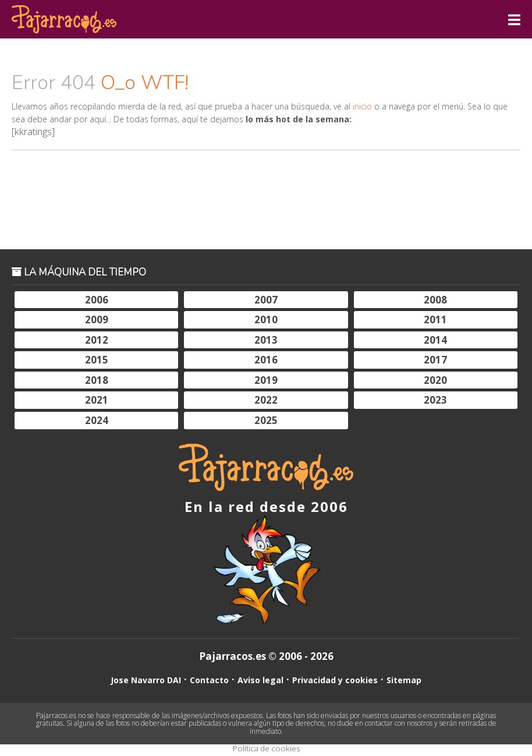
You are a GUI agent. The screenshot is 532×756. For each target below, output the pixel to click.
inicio (362, 106)
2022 (266, 400)
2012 (97, 340)
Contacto (209, 680)
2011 (435, 319)
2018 (97, 380)
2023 (435, 400)
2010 (266, 319)
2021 (97, 400)
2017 (435, 360)
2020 (435, 380)
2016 (266, 360)
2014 (435, 340)
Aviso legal (260, 680)
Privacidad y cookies (335, 680)
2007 (266, 300)
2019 (266, 380)
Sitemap (404, 680)
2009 (97, 319)
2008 (435, 300)
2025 (266, 420)
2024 (97, 420)
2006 (97, 300)
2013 (266, 340)
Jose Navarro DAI (146, 680)
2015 (97, 360)
